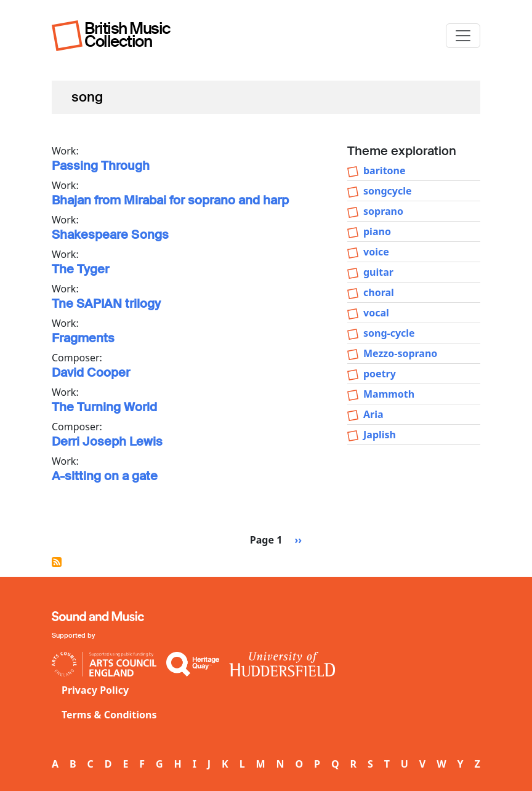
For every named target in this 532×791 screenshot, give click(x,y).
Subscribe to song (57, 562)
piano (377, 231)
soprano (383, 211)
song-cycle (389, 333)
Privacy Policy (95, 690)
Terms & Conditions (109, 715)
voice (376, 252)
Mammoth (389, 394)
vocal (376, 313)
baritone (385, 171)
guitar (378, 272)
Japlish (380, 435)
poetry (380, 374)
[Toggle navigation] (463, 36)
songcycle (388, 191)
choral (379, 292)
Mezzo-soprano (400, 353)
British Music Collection (127, 35)
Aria (373, 414)
